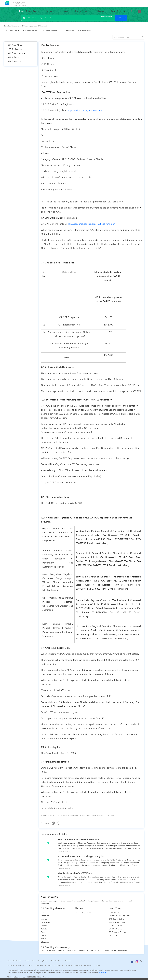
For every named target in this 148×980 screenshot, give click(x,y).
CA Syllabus (68, 31)
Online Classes (32, 11)
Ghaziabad (45, 942)
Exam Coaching (118, 11)
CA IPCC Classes (115, 929)
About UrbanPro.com (14, 961)
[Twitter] (141, 962)
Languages (64, 11)
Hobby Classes (82, 11)
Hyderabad (45, 922)
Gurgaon (44, 935)
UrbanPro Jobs (56, 961)
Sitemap (68, 961)
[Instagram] (137, 962)
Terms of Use (30, 961)
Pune (43, 932)
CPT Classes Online (116, 919)
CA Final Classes (115, 926)
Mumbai (44, 919)
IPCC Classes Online (117, 922)
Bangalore (45, 916)
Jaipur (43, 939)
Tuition (49, 11)
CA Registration (30, 31)
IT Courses (100, 11)
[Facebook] (132, 963)
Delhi (43, 912)
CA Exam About (12, 31)
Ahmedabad (88, 965)
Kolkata (44, 929)
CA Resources (84, 31)
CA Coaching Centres (117, 932)
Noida (98, 965)
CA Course (113, 935)
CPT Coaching (114, 912)
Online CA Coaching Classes (120, 916)
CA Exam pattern (49, 31)
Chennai (44, 926)
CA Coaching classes (83, 912)
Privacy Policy (43, 961)
